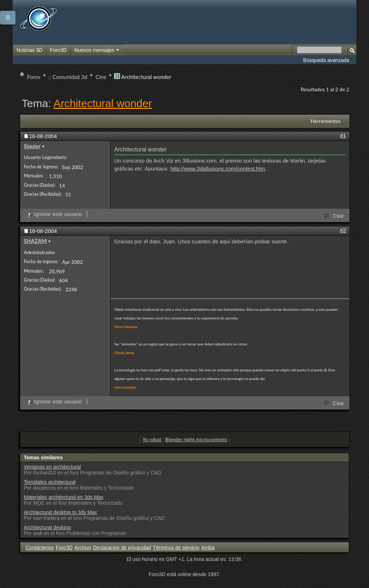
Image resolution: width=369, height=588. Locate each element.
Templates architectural (50, 482)
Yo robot (152, 439)
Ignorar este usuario (54, 214)
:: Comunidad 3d (68, 77)
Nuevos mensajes (97, 50)
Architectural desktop (47, 527)
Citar (334, 215)
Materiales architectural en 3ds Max (64, 497)
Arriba (208, 548)
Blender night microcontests (196, 439)
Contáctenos (40, 548)
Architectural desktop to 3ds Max (60, 512)
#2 (343, 230)
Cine (101, 77)
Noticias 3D (30, 50)
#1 (343, 135)
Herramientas (326, 121)
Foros (34, 77)
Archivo (83, 548)
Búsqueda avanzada (326, 60)
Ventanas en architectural (52, 467)
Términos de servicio (176, 548)
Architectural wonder (103, 103)
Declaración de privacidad (122, 548)
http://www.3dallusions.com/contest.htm (218, 169)
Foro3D (59, 50)
